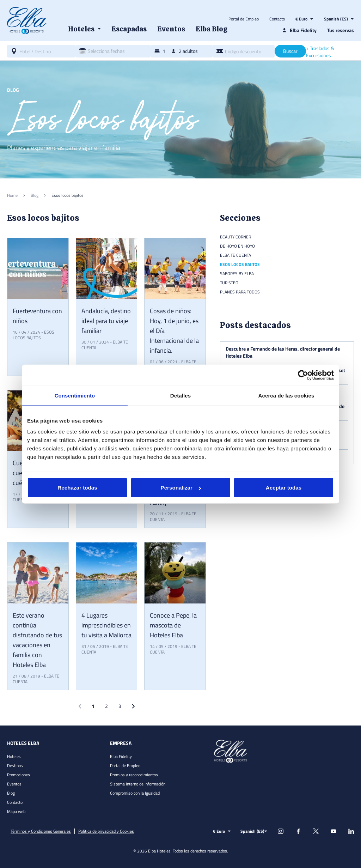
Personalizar (181, 488)
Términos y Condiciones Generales (41, 831)
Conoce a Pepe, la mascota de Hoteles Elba (173, 625)
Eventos (14, 784)
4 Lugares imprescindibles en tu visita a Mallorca (106, 625)
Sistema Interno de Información (138, 784)
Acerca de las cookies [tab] (286, 395)
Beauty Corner (235, 237)
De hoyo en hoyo (237, 246)
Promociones (19, 775)
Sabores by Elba (237, 274)
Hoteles (14, 756)
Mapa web (16, 811)
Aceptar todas (284, 488)
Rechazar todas (77, 488)
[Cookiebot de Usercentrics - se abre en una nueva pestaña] (303, 375)
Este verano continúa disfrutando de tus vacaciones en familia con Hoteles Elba (37, 640)
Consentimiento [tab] (75, 395)
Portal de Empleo (244, 19)
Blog (11, 793)
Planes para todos (240, 292)
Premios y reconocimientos (134, 775)
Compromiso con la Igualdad (135, 793)
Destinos (15, 766)
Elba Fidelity (121, 756)
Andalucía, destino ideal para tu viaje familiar (106, 321)
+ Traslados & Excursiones (320, 52)
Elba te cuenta (235, 255)
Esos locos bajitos (33, 335)
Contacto (277, 19)
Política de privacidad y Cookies (106, 831)
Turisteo (229, 283)
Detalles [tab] (180, 395)
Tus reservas (341, 30)
